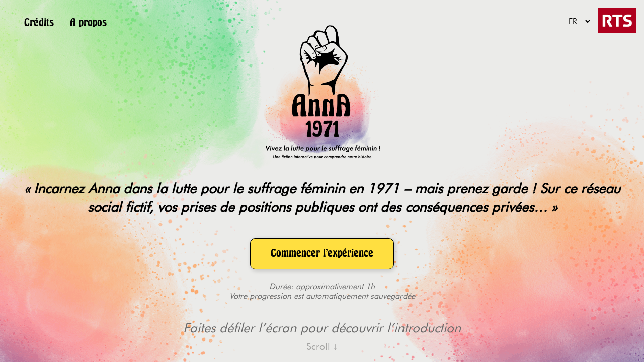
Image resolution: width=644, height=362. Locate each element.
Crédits (39, 23)
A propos (88, 23)
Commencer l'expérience (322, 253)
